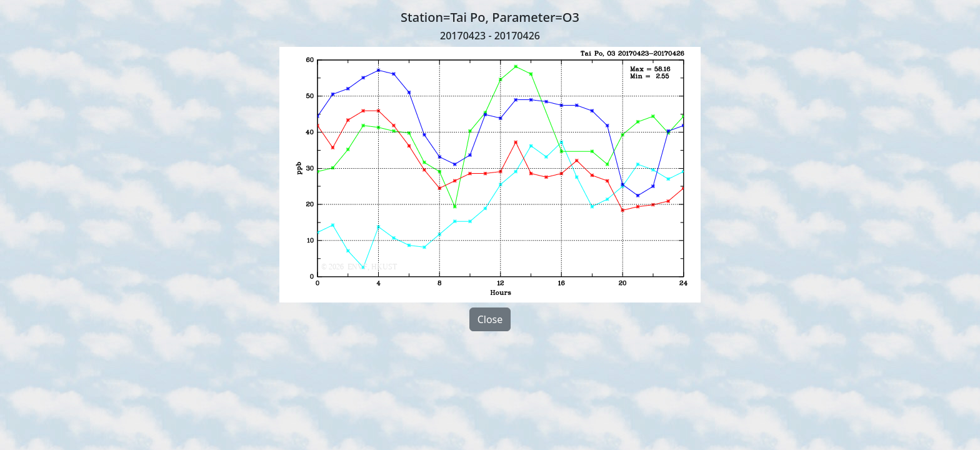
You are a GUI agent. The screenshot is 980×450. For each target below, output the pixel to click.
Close (490, 319)
